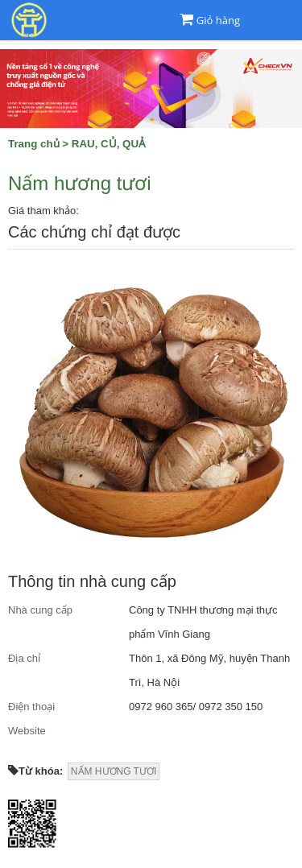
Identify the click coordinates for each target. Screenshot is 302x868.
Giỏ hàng (218, 20)
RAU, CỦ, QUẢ (109, 144)
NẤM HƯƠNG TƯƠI (114, 771)
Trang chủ (34, 144)
